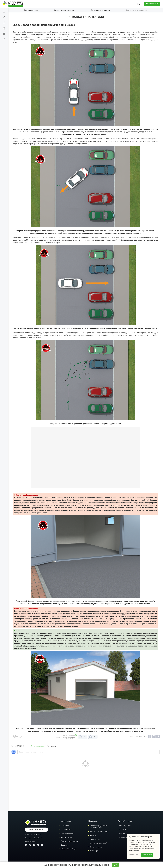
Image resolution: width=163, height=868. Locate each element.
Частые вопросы (96, 847)
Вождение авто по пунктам (64, 10)
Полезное (93, 821)
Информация (66, 821)
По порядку (52, 746)
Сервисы (64, 845)
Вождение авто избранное (137, 10)
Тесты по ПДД (66, 837)
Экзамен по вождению (70, 841)
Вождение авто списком (101, 10)
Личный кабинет (152, 4)
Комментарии (124, 837)
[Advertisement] (86, 789)
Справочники (66, 829)
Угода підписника (31, 841)
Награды (123, 833)
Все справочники (31, 10)
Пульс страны (95, 851)
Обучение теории (68, 833)
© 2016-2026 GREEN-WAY (33, 834)
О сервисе (65, 826)
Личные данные (125, 826)
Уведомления (95, 839)
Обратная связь (36, 829)
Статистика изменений (98, 843)
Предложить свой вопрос (99, 831)
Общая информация (69, 849)
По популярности (38, 746)
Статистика (124, 829)
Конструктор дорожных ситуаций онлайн (98, 827)
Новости (93, 835)
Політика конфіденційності (34, 838)
